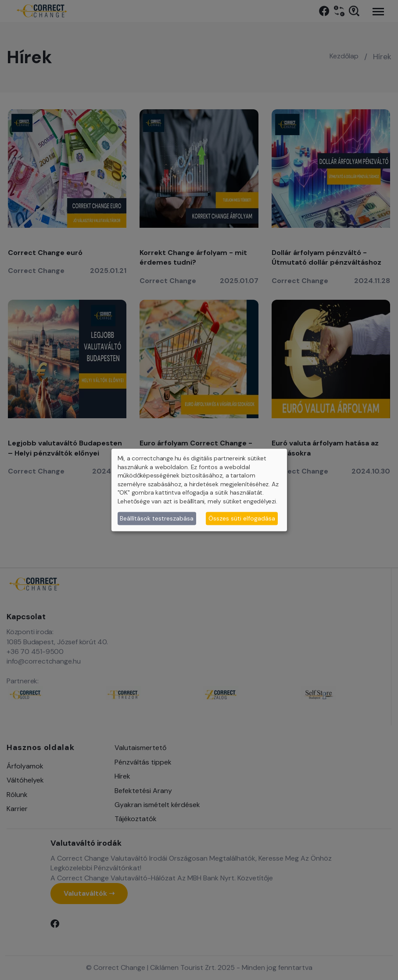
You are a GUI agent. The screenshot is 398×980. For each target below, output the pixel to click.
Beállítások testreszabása (157, 518)
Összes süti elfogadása (242, 518)
